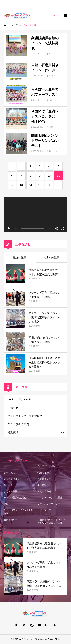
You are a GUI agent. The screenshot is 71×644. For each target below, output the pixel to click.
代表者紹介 (43, 473)
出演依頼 (42, 485)
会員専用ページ (12, 520)
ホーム (7, 466)
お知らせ (13, 408)
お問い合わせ (44, 491)
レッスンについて (13, 479)
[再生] (9, 228)
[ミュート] (56, 228)
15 (40, 185)
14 (30, 185)
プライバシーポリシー (49, 504)
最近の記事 (20, 257)
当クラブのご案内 (18, 424)
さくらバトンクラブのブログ (25, 416)
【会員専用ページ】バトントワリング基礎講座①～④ (52, 521)
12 (12, 185)
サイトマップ (44, 510)
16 (49, 185)
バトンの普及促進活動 (15, 498)
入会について (44, 479)
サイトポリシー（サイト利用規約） (19, 512)
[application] (35, 214)
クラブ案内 (9, 473)
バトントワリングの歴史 (50, 498)
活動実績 (13, 433)
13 (21, 185)
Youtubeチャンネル (19, 399)
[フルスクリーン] (62, 228)
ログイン (55, 16)
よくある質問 (11, 491)
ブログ (7, 504)
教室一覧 (8, 485)
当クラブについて (47, 466)
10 (49, 176)
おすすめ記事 (51, 257)
